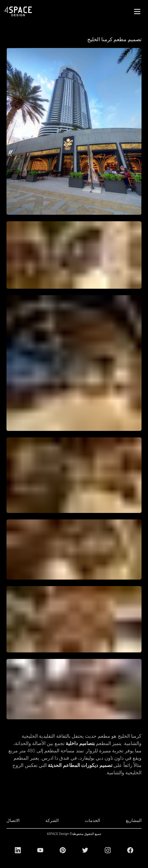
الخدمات (92, 820)
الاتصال (13, 820)
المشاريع (134, 820)
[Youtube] (40, 850)
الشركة (52, 820)
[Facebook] (130, 850)
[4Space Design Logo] (18, 11)
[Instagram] (108, 850)
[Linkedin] (18, 850)
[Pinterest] (63, 850)
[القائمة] (137, 11)
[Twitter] (85, 850)
